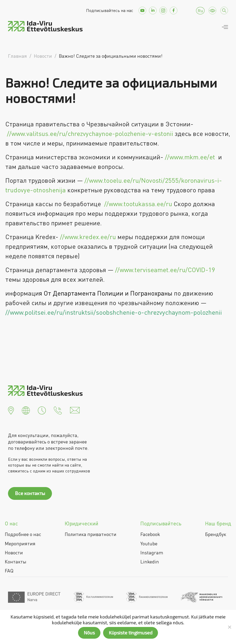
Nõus (89, 633)
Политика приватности (91, 534)
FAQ (9, 571)
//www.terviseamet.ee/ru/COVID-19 (165, 270)
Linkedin (150, 562)
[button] (11, 410)
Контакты (16, 562)
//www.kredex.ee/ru (88, 237)
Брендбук (216, 534)
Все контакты (30, 493)
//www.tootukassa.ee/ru (138, 204)
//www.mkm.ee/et (190, 157)
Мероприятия (20, 543)
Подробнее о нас (23, 534)
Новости (14, 552)
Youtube (149, 543)
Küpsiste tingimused (131, 633)
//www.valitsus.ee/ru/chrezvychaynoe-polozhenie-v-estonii (90, 133)
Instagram (152, 552)
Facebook (150, 534)
